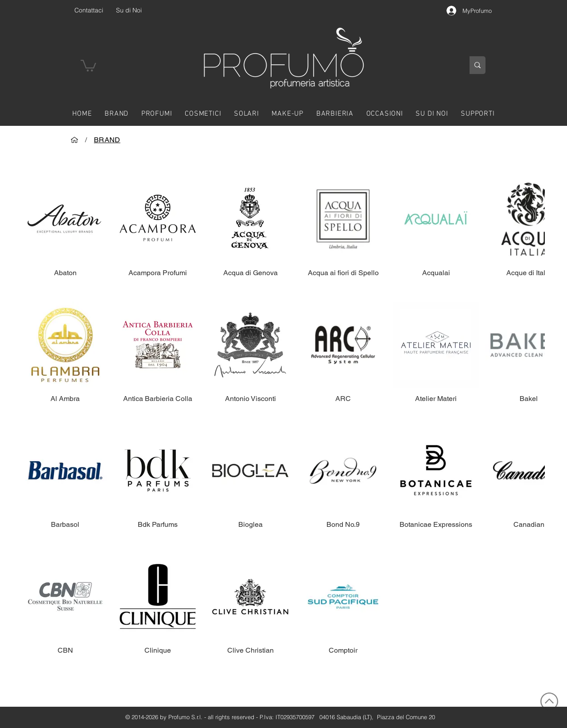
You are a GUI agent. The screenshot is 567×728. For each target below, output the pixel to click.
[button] (88, 65)
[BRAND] (107, 140)
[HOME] (74, 140)
